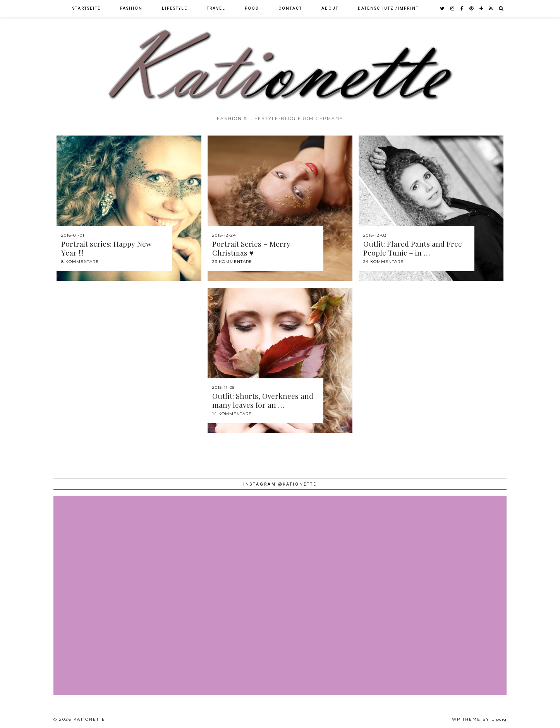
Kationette (89, 719)
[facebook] (462, 9)
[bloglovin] (482, 9)
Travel (216, 8)
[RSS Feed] (491, 9)
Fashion (131, 8)
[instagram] (453, 9)
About (330, 8)
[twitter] (442, 9)
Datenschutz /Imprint (388, 8)
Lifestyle (175, 8)
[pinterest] (472, 9)
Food (252, 8)
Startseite (87, 8)
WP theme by (479, 719)
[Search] (501, 9)
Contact (290, 8)
